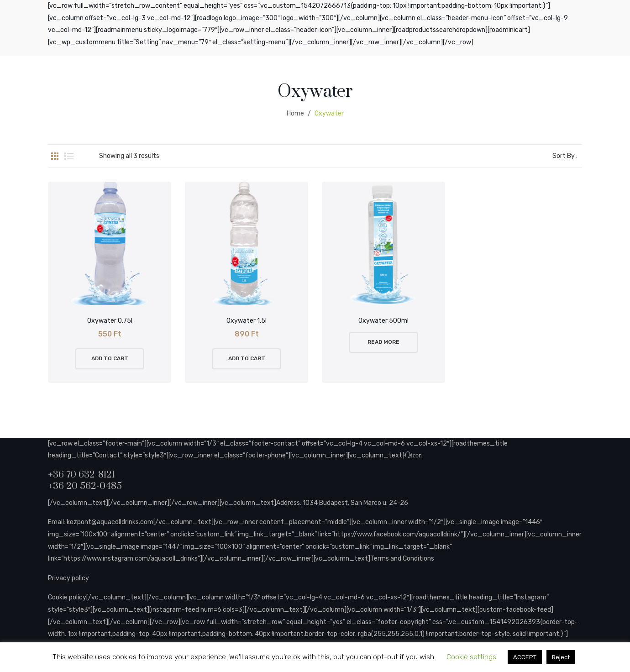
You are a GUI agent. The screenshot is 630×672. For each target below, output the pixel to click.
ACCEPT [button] (525, 657)
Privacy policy (68, 578)
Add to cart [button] (110, 358)
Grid (55, 156)
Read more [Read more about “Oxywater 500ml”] (383, 342)
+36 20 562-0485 (85, 486)
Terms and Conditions (402, 559)
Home (295, 113)
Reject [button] (561, 657)
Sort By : (565, 156)
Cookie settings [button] (471, 657)
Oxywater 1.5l (247, 321)
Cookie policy (67, 597)
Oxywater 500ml (383, 321)
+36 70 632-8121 (81, 475)
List (69, 156)
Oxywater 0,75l (110, 321)
